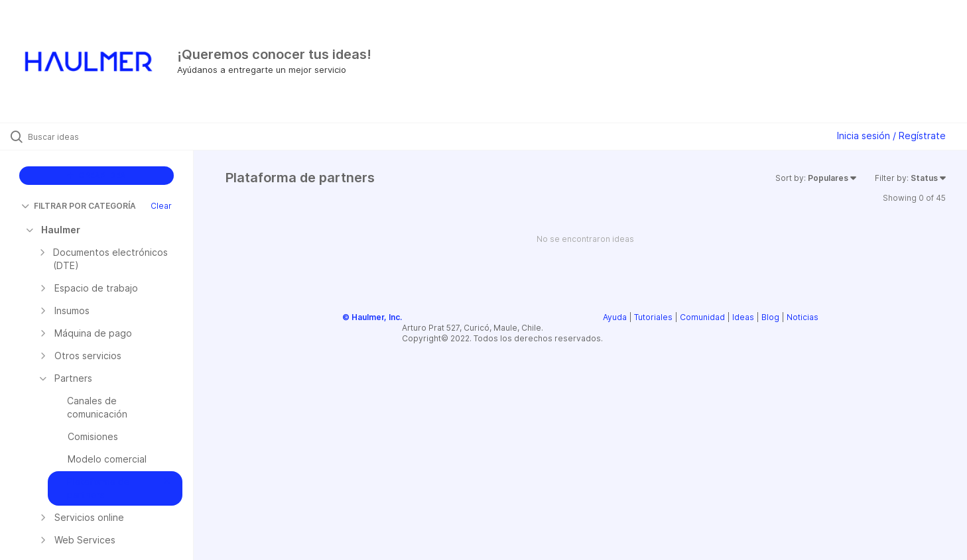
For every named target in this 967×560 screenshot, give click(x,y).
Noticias (803, 317)
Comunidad (702, 317)
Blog (770, 317)
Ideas (743, 317)
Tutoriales (653, 317)
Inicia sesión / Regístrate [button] (891, 136)
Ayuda (615, 317)
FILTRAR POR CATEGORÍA (79, 206)
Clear (161, 206)
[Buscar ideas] (113, 137)
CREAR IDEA (97, 175)
